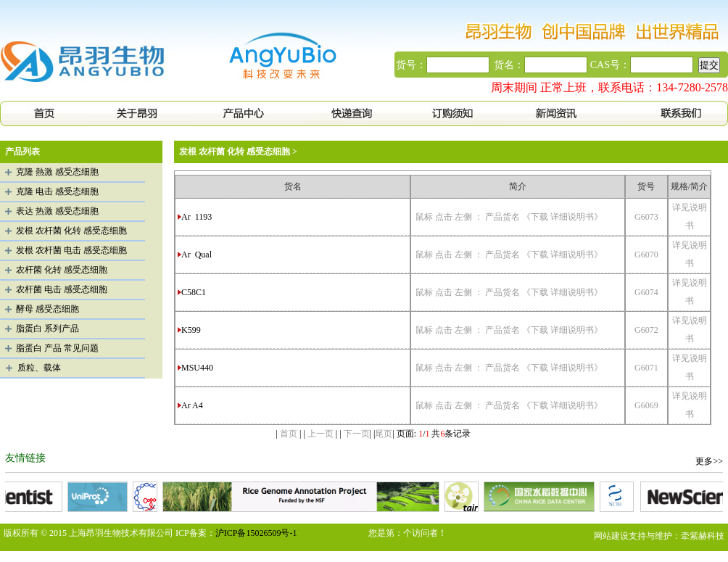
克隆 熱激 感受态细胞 (57, 172)
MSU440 (198, 368)
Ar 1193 (197, 217)
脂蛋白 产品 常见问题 (57, 348)
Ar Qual (197, 255)
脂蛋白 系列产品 (47, 328)
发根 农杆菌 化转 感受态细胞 (71, 231)
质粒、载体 (39, 368)
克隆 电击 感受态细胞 (57, 191)
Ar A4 (193, 405)
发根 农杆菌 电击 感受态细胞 (71, 250)
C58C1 (195, 292)
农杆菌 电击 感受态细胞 (62, 289)
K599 (192, 330)
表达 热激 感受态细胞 (57, 211)
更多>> (709, 461)
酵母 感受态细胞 (47, 309)
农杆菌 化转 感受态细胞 (62, 270)
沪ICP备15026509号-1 (256, 533)
